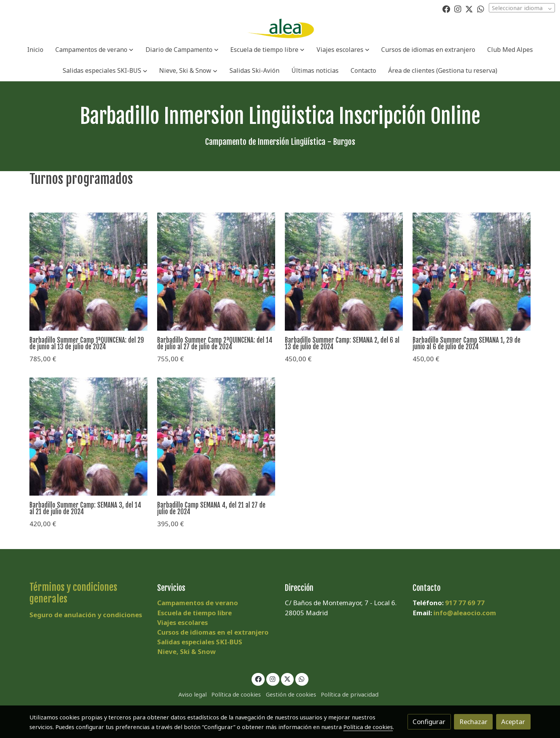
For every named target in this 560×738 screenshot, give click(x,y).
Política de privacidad (350, 694)
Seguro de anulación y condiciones (86, 615)
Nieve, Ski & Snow (186, 651)
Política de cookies (236, 694)
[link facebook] (446, 9)
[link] (280, 29)
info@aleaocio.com (465, 613)
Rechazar (474, 722)
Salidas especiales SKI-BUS (200, 642)
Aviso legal (193, 694)
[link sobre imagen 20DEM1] (88, 272)
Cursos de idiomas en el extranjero (213, 632)
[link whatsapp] (481, 9)
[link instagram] (458, 9)
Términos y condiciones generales (73, 593)
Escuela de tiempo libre (194, 613)
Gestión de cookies (291, 694)
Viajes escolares (182, 622)
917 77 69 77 (465, 603)
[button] (94, 50)
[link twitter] (469, 9)
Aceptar (513, 722)
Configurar (429, 722)
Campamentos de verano (198, 603)
